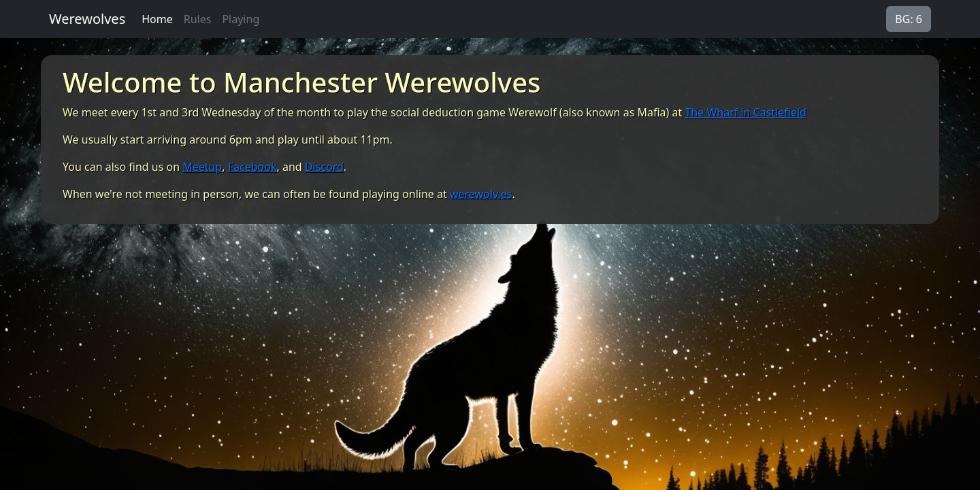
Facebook (252, 167)
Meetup (202, 167)
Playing (241, 19)
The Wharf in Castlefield (745, 112)
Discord (324, 167)
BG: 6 (909, 19)
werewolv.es (481, 194)
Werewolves (87, 19)
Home (157, 19)
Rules (198, 19)
